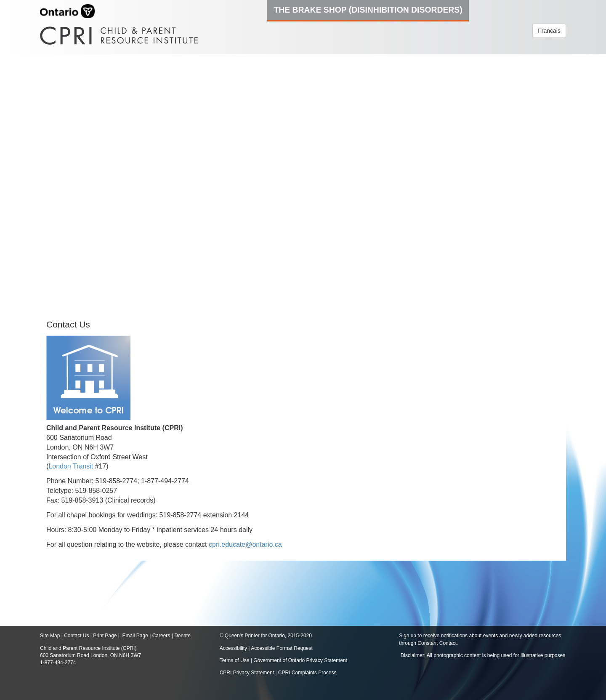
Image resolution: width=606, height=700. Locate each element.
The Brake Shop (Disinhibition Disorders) (368, 10)
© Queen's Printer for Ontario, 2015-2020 (266, 636)
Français (549, 31)
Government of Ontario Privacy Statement (300, 660)
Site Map (50, 636)
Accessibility (234, 648)
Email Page (135, 636)
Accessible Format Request (282, 648)
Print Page (105, 636)
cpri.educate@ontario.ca (245, 544)
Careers (161, 636)
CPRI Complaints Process (307, 673)
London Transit (71, 466)
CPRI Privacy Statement (247, 673)
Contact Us (76, 636)
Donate (182, 636)
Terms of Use (235, 660)
